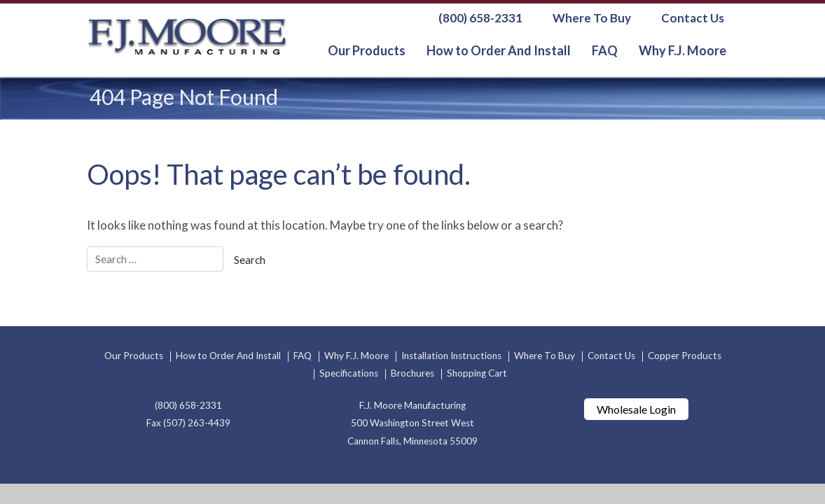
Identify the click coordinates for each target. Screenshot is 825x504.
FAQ (605, 50)
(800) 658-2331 (480, 18)
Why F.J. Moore (682, 50)
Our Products (367, 50)
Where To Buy (592, 18)
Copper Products (685, 356)
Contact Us (693, 18)
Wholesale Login (636, 409)
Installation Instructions (451, 356)
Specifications (349, 373)
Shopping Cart (477, 373)
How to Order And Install (499, 50)
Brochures (412, 373)
